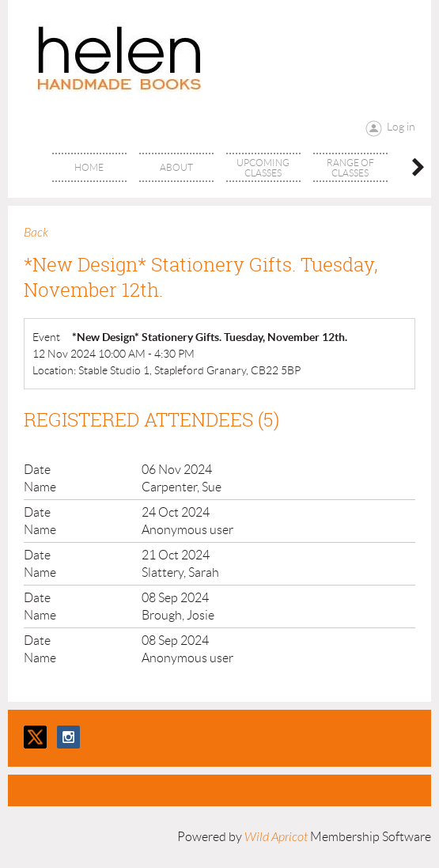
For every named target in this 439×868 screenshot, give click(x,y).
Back (36, 233)
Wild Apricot (276, 837)
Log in (401, 127)
